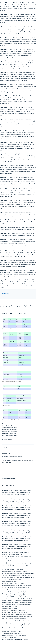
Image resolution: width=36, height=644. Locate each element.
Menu (18, 301)
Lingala (6, 293)
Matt (12, 311)
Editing (6, 447)
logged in (11, 457)
